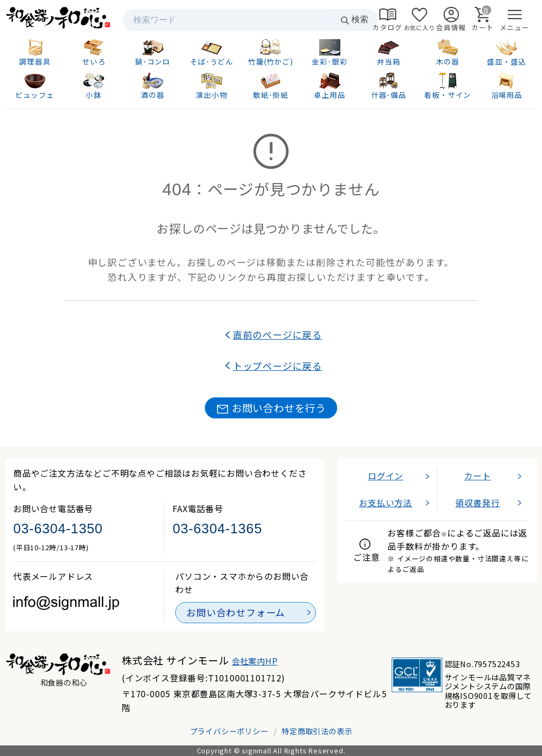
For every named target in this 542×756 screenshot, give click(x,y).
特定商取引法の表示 (317, 731)
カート (477, 476)
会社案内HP (255, 661)
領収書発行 (477, 503)
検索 (354, 20)
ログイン (386, 476)
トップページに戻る (278, 366)
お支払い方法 (386, 503)
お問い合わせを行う (271, 408)
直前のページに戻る (278, 335)
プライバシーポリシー (229, 731)
